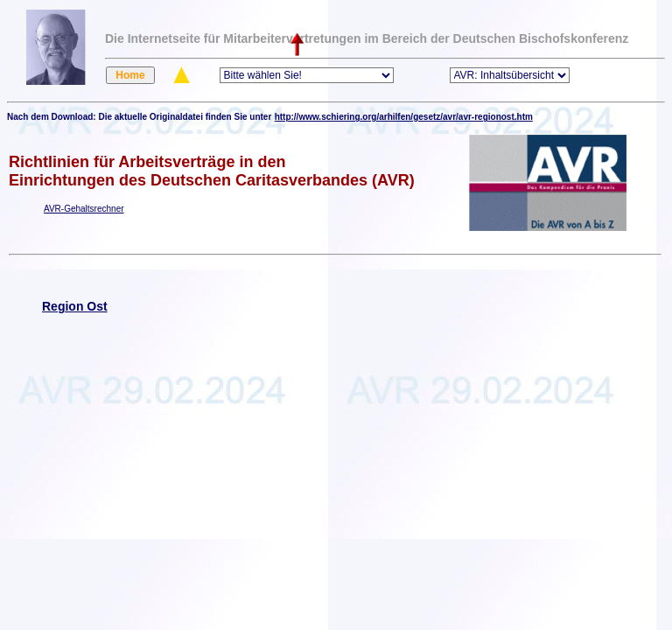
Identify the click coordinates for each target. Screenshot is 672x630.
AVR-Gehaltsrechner (84, 209)
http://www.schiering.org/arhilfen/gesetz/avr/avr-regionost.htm (404, 117)
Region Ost (75, 306)
